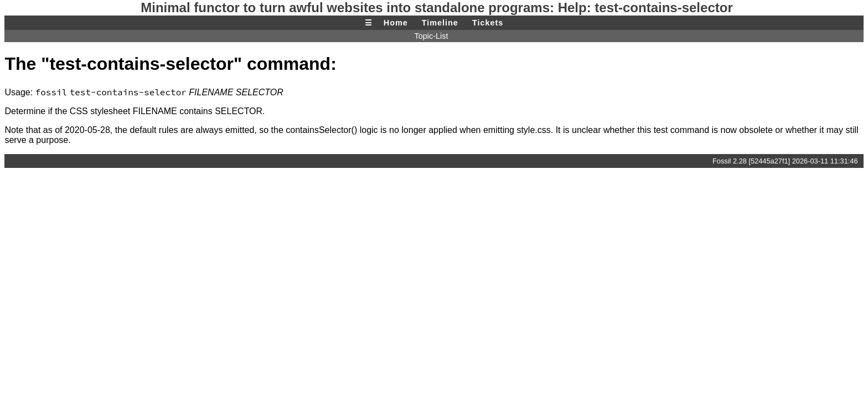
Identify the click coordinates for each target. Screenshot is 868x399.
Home (396, 23)
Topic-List (432, 36)
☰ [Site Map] (369, 23)
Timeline (440, 23)
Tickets (488, 23)
